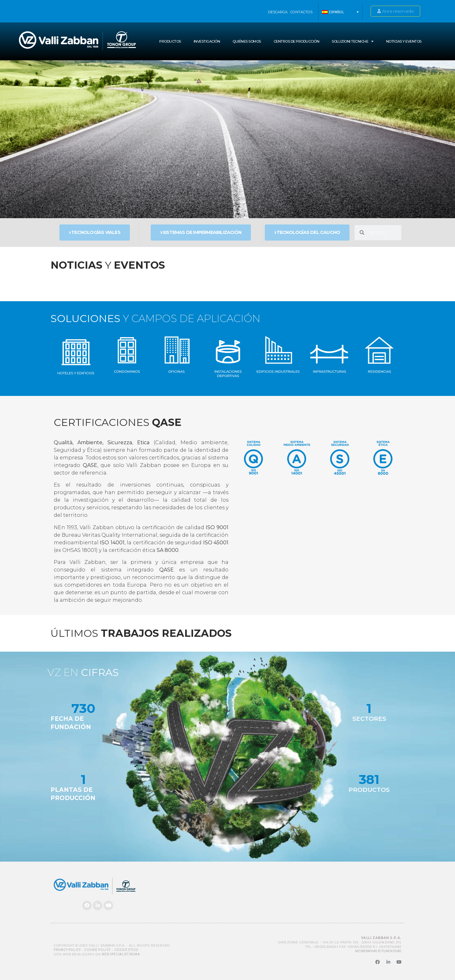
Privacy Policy (67, 950)
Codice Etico (126, 950)
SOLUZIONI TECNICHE (353, 41)
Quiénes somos (247, 41)
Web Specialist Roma (121, 954)
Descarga (278, 12)
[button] (340, 12)
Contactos (301, 12)
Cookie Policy (97, 950)
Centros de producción (297, 41)
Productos (170, 41)
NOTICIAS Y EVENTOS (404, 41)
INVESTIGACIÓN (207, 41)
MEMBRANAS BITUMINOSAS (378, 951)
